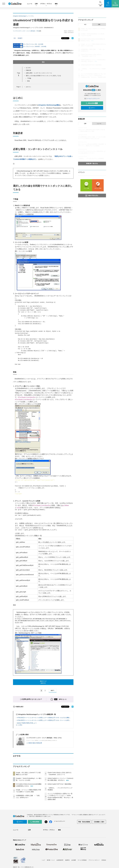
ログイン (92, 108)
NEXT (53, 691)
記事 (36, 4)
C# (15, 38)
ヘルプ (43, 860)
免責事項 (67, 860)
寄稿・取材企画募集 (84, 822)
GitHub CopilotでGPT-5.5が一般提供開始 (59, 784)
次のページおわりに (43, 682)
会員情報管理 (60, 860)
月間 (99, 25)
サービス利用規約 (82, 860)
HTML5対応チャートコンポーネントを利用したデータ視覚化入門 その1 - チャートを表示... (44, 720)
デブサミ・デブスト (46, 4)
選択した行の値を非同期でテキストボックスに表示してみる (43, 76)
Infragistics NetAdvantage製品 (49, 105)
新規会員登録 (92, 103)
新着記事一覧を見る (92, 163)
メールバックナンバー (92, 98)
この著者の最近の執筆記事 (34, 743)
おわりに (28, 87)
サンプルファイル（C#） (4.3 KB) (33, 44)
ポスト (65, 38)
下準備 (29, 78)
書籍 (56, 4)
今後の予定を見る (92, 196)
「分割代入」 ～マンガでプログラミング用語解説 (91, 159)
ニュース (30, 4)
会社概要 (74, 860)
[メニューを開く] (4, 4)
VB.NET (20, 38)
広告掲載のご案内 (99, 822)
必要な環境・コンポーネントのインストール (39, 73)
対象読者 (28, 70)
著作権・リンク (51, 860)
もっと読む (19, 725)
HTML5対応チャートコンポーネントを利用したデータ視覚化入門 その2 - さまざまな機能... (44, 718)
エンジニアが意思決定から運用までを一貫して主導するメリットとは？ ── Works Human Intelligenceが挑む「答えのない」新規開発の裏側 (93, 76)
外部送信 (104, 860)
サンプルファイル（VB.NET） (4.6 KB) (35, 46)
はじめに (28, 68)
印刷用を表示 (18, 707)
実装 (28, 81)
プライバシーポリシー (94, 860)
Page (19, 87)
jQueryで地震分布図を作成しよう (27, 723)
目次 (57, 62)
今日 (85, 25)
